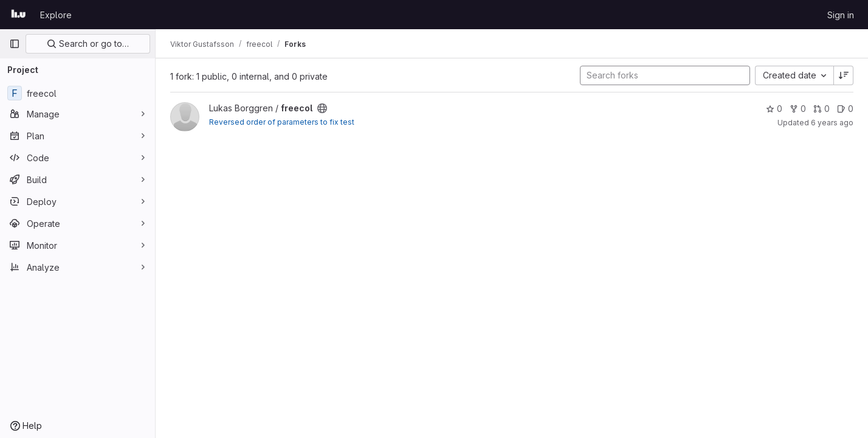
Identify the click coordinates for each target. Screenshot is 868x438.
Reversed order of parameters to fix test (282, 122)
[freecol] (77, 93)
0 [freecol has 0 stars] (774, 109)
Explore (56, 15)
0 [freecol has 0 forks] (798, 109)
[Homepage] (19, 15)
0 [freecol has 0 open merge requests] (821, 109)
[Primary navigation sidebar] (15, 44)
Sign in (841, 15)
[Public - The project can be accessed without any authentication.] (322, 108)
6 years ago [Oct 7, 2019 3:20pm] (832, 123)
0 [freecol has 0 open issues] (845, 109)
